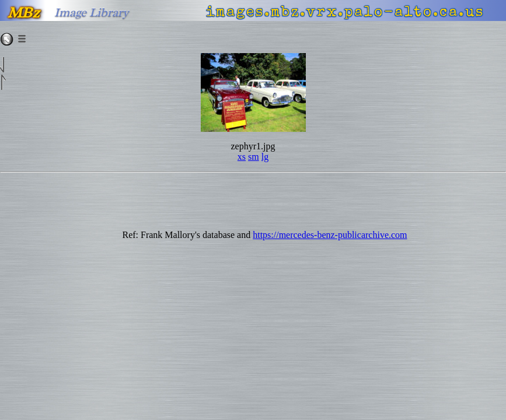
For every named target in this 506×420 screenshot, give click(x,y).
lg (265, 157)
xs (242, 157)
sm (254, 157)
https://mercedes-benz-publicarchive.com (330, 235)
